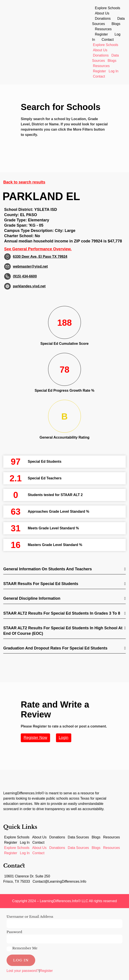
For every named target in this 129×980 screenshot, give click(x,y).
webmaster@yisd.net (30, 266)
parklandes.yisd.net (29, 286)
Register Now (35, 738)
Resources (103, 29)
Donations (103, 19)
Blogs (116, 24)
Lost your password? (23, 971)
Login (64, 738)
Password (14, 932)
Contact (108, 40)
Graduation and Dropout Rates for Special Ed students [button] (55, 648)
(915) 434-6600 (25, 276)
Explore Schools (108, 8)
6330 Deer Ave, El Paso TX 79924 (40, 257)
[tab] (64, 569)
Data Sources (78, 837)
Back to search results (24, 182)
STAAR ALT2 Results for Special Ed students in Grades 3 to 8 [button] (62, 613)
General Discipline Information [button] (32, 598)
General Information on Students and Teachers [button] (48, 569)
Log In (113, 71)
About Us (102, 13)
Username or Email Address (30, 917)
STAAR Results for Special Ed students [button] (41, 584)
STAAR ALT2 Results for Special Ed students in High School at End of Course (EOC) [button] (63, 631)
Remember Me (22, 949)
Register (101, 34)
